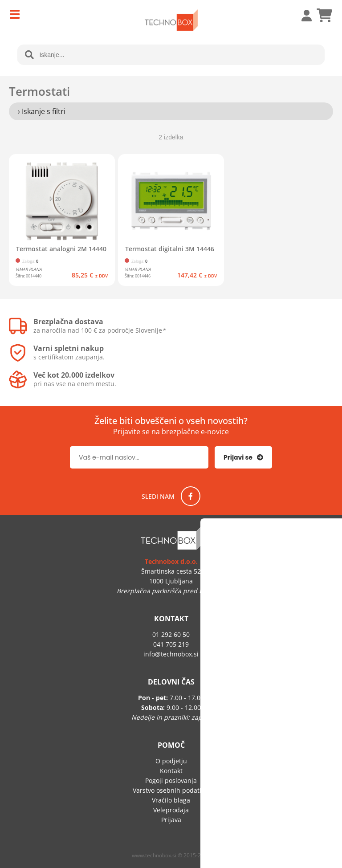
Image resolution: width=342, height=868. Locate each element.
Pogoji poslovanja (171, 780)
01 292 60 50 (171, 634)
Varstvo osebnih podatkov (171, 790)
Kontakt (171, 771)
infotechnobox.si (171, 654)
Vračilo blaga (171, 800)
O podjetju (171, 761)
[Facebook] (191, 496)
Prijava (302, 16)
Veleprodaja (171, 810)
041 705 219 (171, 644)
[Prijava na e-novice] (243, 457)
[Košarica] (324, 16)
